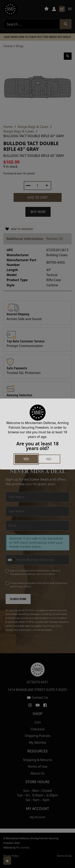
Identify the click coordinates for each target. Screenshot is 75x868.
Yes (26, 459)
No (49, 459)
